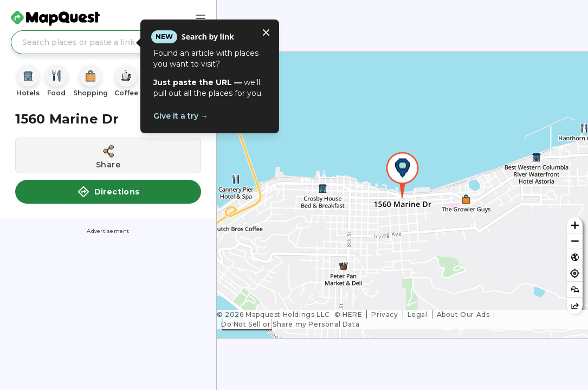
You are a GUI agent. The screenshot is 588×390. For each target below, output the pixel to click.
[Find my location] (575, 273)
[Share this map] (575, 306)
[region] (402, 195)
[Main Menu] (201, 18)
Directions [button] (108, 192)
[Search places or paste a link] (108, 42)
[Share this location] (108, 155)
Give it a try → (181, 116)
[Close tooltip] (266, 32)
